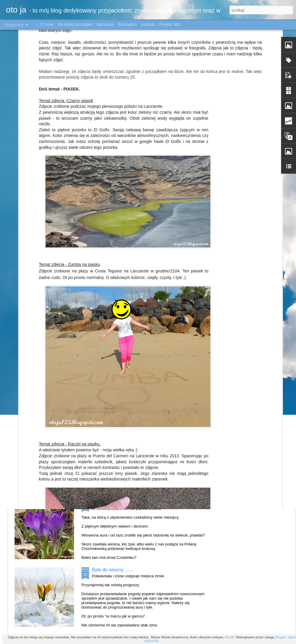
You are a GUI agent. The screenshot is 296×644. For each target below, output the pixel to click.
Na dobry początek (76, 24)
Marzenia (105, 24)
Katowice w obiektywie (116, 367)
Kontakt (148, 24)
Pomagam (127, 24)
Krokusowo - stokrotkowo (119, 502)
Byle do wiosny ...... (112, 570)
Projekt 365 (170, 24)
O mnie (47, 24)
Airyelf (230, 637)
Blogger (280, 637)
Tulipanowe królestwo (115, 435)
